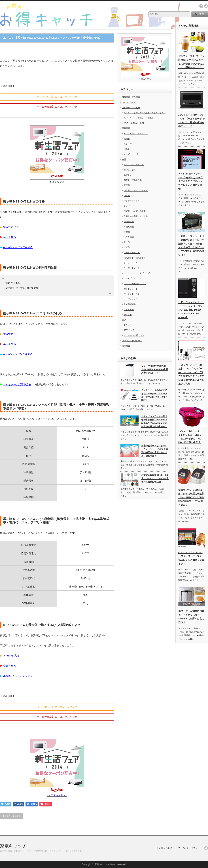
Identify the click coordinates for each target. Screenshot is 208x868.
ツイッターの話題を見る (17, 384)
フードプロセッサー (133, 278)
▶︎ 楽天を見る (145, 78)
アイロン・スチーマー (134, 164)
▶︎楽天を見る (57, 180)
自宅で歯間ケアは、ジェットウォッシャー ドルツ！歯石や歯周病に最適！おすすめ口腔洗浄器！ (155, 451)
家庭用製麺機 (130, 304)
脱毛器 (127, 149)
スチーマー (129, 144)
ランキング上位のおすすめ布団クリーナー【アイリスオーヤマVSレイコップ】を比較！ (155, 395)
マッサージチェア (132, 201)
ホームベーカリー (132, 253)
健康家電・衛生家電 (131, 97)
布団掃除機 (129, 221)
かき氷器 (128, 315)
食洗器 (127, 242)
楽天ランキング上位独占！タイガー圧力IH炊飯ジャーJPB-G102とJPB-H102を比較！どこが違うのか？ (191, 497)
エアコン (128, 175)
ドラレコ (128, 325)
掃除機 (127, 232)
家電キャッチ (13, 846)
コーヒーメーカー (132, 263)
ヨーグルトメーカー (133, 268)
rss (201, 6)
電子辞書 (126, 346)
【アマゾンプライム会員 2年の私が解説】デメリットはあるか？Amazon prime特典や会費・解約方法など (154, 421)
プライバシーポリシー (189, 848)
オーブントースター (133, 294)
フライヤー (129, 310)
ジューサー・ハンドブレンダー (138, 273)
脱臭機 (127, 195)
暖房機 (127, 185)
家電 (124, 159)
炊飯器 (127, 247)
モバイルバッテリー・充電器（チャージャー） (145, 113)
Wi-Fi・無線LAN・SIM (134, 123)
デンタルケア (130, 170)
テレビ (127, 206)
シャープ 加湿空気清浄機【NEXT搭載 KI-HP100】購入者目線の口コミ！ (155, 369)
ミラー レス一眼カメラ (134, 335)
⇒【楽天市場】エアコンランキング (57, 107)
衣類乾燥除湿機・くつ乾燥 (136, 216)
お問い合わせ (166, 848)
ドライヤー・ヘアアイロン (136, 133)
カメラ (125, 320)
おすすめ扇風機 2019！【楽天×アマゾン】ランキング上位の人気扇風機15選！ (155, 478)
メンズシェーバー (132, 154)
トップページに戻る (12, 816)
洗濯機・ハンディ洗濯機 (135, 211)
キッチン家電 (128, 237)
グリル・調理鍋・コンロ (135, 284)
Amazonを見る (11, 227)
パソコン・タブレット (132, 341)
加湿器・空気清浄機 (133, 180)
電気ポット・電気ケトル (135, 258)
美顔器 (127, 139)
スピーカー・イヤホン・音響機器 (139, 118)
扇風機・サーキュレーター (136, 190)
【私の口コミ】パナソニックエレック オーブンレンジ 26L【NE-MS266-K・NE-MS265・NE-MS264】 (192, 310)
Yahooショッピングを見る (18, 247)
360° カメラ (129, 330)
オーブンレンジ (131, 299)
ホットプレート (131, 289)
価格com (32, 288)
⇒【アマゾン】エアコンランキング (57, 97)
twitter (206, 6)
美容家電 (126, 128)
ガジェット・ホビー (131, 108)
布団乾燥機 (129, 227)
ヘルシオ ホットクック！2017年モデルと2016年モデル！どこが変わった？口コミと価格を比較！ (192, 181)
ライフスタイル (129, 102)
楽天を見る (10, 237)
